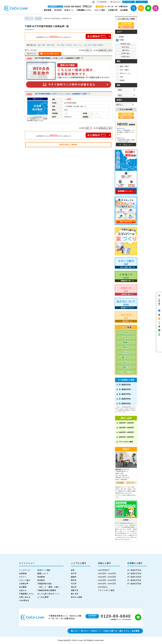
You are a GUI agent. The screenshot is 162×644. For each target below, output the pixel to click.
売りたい (85, 631)
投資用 (120, 80)
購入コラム (124, 631)
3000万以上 (103, 587)
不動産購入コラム (84, 10)
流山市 (126, 362)
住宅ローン (69, 10)
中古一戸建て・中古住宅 (64, 45)
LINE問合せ (24, 600)
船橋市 (126, 343)
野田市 (126, 348)
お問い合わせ (159, 301)
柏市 (126, 333)
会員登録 (23, 573)
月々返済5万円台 (125, 385)
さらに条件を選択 (126, 109)
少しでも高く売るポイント (48, 594)
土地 (120, 77)
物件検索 (48, 10)
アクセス (131, 483)
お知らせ (23, 590)
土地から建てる (110, 631)
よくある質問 (43, 597)
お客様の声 (113, 10)
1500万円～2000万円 (126, 428)
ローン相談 (159, 323)
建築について (43, 573)
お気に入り (115, 2)
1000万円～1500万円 (126, 423)
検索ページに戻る (126, 27)
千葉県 (120, 40)
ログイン (23, 577)
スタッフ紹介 (100, 10)
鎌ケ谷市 (126, 357)
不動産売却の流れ (45, 584)
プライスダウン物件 (126, 442)
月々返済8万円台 (125, 399)
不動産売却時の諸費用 (47, 590)
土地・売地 (87, 45)
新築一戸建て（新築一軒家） (46, 45)
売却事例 (41, 577)
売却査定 (41, 580)
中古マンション (78, 45)
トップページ (25, 570)
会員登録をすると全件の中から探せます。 (74, 36)
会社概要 (124, 10)
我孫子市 (126, 367)
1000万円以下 (104, 570)
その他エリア (126, 372)
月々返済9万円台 (125, 404)
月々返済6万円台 (125, 389)
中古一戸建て (123, 70)
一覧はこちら (127, 145)
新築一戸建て (123, 66)
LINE (159, 334)
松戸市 (126, 338)
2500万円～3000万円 (126, 437)
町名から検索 (77, 597)
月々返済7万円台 (125, 394)
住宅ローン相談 (44, 570)
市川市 (126, 352)
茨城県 (120, 37)
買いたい (75, 631)
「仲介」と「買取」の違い (48, 587)
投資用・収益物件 (98, 45)
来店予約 (159, 313)
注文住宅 (58, 10)
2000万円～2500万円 (126, 432)
